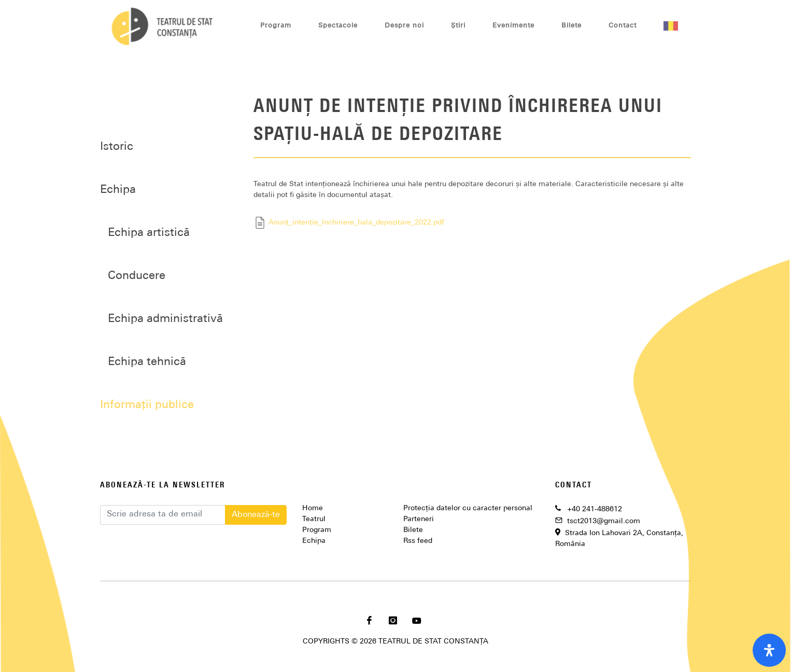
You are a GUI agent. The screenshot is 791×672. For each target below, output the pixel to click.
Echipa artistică (149, 233)
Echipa (314, 541)
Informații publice (147, 405)
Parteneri (419, 519)
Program (317, 530)
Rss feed (418, 541)
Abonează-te (256, 515)
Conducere (137, 276)
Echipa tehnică (147, 362)
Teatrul (314, 519)
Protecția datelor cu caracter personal (468, 508)
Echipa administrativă (165, 319)
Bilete (413, 530)
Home (313, 508)
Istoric (117, 147)
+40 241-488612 (595, 509)
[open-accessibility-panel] (769, 650)
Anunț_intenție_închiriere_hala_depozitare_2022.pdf (349, 223)
